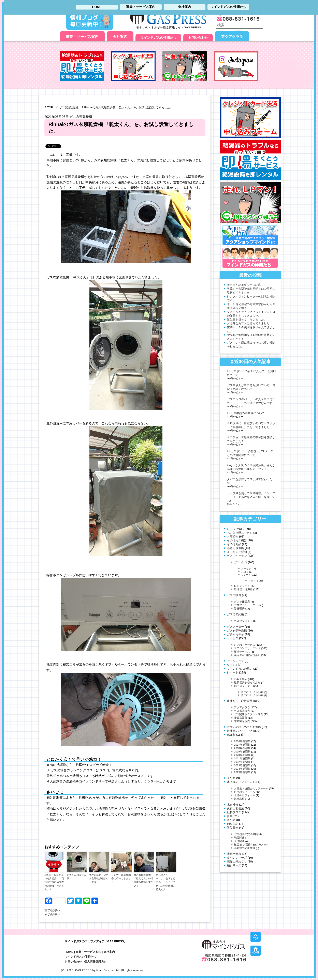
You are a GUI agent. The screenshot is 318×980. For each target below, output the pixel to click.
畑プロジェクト (243, 686)
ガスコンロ (241, 562)
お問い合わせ (198, 38)
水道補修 (233, 805)
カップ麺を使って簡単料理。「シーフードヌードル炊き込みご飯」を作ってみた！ (251, 497)
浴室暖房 (239, 609)
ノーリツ (246, 569)
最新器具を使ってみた (247, 682)
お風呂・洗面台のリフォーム (251, 788)
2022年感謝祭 (242, 762)
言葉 (230, 816)
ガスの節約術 (235, 614)
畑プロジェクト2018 (252, 692)
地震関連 (239, 838)
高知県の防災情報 (245, 848)
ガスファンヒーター (246, 605)
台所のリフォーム (245, 792)
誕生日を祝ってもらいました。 (247, 320)
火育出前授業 (235, 808)
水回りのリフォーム (240, 782)
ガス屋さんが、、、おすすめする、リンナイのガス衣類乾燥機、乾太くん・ (166, 882)
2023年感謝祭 (242, 765)
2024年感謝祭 (242, 769)
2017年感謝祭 (242, 745)
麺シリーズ (234, 865)
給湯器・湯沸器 (243, 589)
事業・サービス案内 (82, 37)
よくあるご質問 (237, 552)
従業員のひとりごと (240, 731)
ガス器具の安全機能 (246, 834)
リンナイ (246, 575)
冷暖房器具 (241, 718)
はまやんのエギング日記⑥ (244, 285)
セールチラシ (235, 661)
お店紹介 (233, 536)
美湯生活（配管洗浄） (247, 655)
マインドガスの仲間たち (158, 38)
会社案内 (120, 37)
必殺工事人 (241, 679)
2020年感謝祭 (242, 755)
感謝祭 (231, 735)
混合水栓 (239, 799)
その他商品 (234, 544)
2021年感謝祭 (242, 758)
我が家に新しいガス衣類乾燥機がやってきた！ (99, 878)
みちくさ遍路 (235, 548)
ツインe (232, 665)
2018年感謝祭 (242, 748)
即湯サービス (242, 652)
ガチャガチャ (235, 634)
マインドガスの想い (240, 669)
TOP (50, 107)
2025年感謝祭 (242, 772)
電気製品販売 (242, 721)
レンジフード (242, 586)
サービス (233, 638)
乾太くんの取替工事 (76, 877)
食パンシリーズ (237, 858)
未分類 (231, 778)
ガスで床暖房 (242, 602)
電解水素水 (234, 854)
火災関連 (239, 841)
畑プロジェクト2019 (252, 695)
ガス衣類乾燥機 (69, 107)
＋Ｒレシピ (253, 581)
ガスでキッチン (237, 556)
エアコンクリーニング (247, 648)
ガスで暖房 (234, 595)
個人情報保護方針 (96, 962)
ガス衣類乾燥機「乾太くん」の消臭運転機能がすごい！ (143, 880)
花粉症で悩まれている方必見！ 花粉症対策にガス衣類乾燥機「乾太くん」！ (54, 882)
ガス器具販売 (242, 711)
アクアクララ (232, 37)
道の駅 (231, 820)
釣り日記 (233, 824)
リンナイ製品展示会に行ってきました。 (121, 878)
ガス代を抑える (243, 621)
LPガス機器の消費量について (246, 413)
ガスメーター (235, 627)
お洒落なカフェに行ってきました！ (250, 323)
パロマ (245, 572)
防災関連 (233, 828)
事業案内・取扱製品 (240, 701)
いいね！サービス (245, 645)
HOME (69, 952)
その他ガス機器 (237, 540)
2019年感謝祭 (242, 752)
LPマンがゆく (236, 529)
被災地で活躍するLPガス (249, 845)
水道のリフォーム (245, 795)
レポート (233, 672)
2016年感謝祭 (242, 741)
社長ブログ (234, 812)
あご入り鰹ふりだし (240, 533)
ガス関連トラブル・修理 (249, 714)
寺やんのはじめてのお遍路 (244, 727)
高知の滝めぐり (237, 861)
